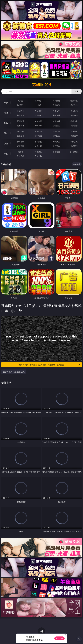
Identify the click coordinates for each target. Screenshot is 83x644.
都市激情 (21, 142)
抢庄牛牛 (74, 105)
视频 (6, 113)
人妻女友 (56, 142)
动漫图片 (74, 131)
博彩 (6, 103)
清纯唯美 (38, 136)
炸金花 (38, 105)
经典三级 (38, 126)
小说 (6, 143)
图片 (6, 133)
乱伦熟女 (56, 126)
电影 (6, 123)
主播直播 (56, 115)
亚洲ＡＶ (21, 111)
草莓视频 (56, 152)
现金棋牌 (56, 105)
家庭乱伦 (38, 142)
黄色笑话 (56, 146)
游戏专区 (74, 101)
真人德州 (38, 101)
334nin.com (41, 85)
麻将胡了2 (21, 105)
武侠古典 (74, 142)
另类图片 (74, 136)
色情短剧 (38, 156)
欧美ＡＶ (56, 111)
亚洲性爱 (21, 121)
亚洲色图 (38, 131)
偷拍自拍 (38, 121)
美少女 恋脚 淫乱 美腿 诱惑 (14, 372)
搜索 (77, 91)
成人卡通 (56, 121)
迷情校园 (21, 146)
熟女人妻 (21, 115)
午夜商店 (38, 152)
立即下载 (59, 638)
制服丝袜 (21, 126)
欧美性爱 (74, 121)
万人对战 (56, 101)
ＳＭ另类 (74, 115)
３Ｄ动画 (74, 111)
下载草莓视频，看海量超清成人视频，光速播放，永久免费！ (49, 365)
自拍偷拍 (38, 111)
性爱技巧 (74, 146)
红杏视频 (21, 156)
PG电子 (21, 101)
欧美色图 (56, 131)
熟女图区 (56, 136)
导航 (6, 154)
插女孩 (21, 152)
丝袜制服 (38, 115)
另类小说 (38, 146)
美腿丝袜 (21, 136)
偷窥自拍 (21, 131)
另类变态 (74, 126)
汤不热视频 (74, 152)
